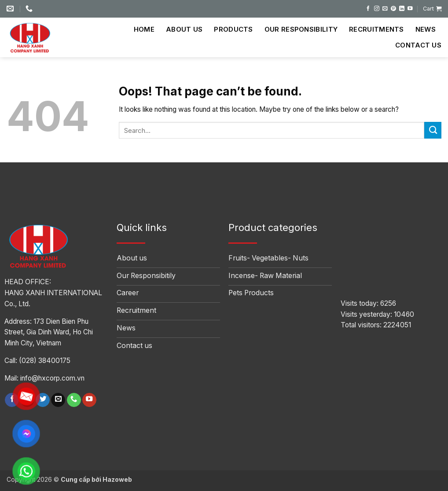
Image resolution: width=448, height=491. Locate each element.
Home (144, 29)
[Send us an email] (385, 9)
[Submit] (433, 130)
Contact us (418, 45)
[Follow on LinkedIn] (402, 9)
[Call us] (74, 400)
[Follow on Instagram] (377, 9)
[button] (432, 9)
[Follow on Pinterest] (393, 9)
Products (233, 29)
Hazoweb (117, 479)
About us (184, 29)
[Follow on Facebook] (368, 9)
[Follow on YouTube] (410, 9)
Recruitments (376, 29)
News (426, 29)
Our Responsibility (301, 29)
